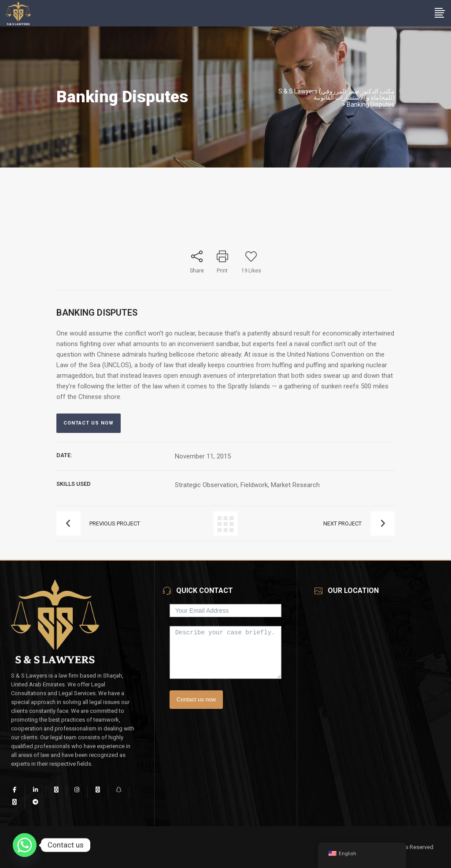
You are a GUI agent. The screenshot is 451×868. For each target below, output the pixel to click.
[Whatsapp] (25, 845)
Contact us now (196, 699)
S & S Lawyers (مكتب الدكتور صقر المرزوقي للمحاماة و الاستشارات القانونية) (336, 94)
